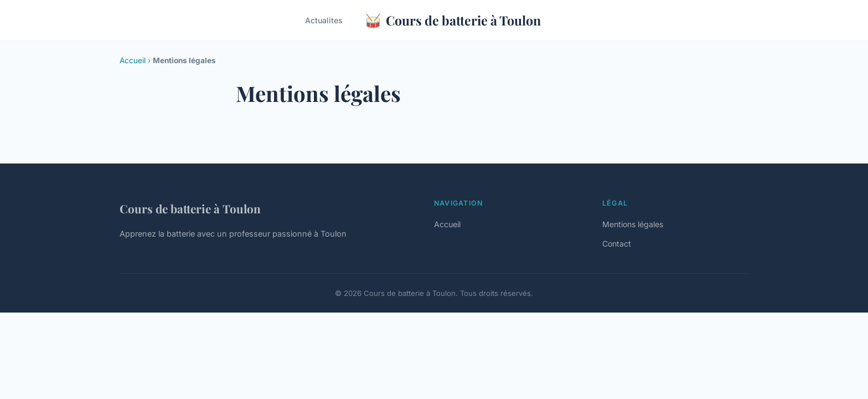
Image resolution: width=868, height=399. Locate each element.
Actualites (324, 20)
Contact (617, 244)
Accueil (133, 60)
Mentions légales (633, 224)
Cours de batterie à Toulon (453, 20)
